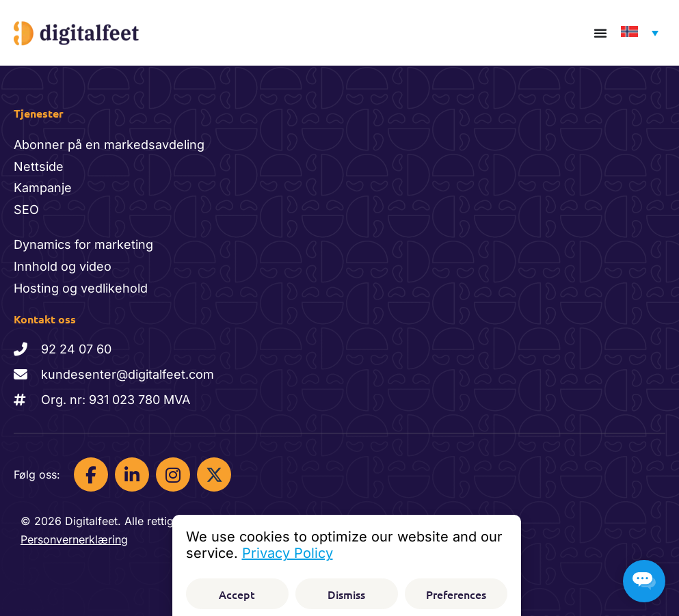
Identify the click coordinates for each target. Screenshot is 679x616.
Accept (237, 594)
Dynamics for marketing (83, 244)
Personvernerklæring (74, 539)
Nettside (39, 166)
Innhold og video (63, 266)
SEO (26, 210)
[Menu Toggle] (600, 33)
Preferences (456, 594)
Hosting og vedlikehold (81, 288)
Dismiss (346, 594)
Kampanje (43, 188)
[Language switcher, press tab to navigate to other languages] (636, 33)
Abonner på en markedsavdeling (109, 145)
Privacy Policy (288, 553)
